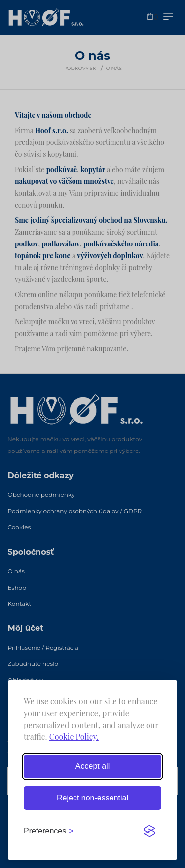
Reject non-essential (92, 798)
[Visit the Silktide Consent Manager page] (149, 831)
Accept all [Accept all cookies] (92, 766)
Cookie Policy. (74, 737)
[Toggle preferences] (49, 831)
